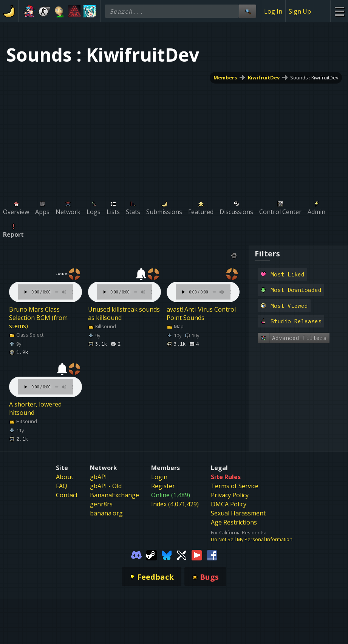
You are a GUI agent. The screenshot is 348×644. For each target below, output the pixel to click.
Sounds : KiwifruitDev (314, 78)
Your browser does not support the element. (46, 284)
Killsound (102, 326)
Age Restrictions (234, 522)
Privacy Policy (230, 495)
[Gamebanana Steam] (152, 555)
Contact (67, 495)
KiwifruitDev (264, 78)
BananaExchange (114, 495)
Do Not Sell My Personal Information (252, 539)
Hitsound (23, 421)
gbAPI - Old (106, 486)
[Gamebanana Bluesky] (167, 555)
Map (175, 326)
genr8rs (101, 504)
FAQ (62, 486)
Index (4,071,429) (175, 504)
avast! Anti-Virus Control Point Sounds (201, 313)
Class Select (26, 335)
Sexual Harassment (238, 513)
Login (159, 477)
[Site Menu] (339, 11)
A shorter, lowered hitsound (35, 408)
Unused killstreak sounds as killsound (124, 313)
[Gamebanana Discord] (136, 555)
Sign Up (300, 11)
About (65, 477)
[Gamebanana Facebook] (212, 555)
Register (163, 486)
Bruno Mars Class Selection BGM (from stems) (38, 318)
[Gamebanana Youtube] (197, 555)
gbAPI (98, 477)
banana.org (106, 513)
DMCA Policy (229, 504)
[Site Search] (247, 11)
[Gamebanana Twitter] (182, 555)
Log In (273, 11)
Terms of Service (235, 486)
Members (225, 78)
